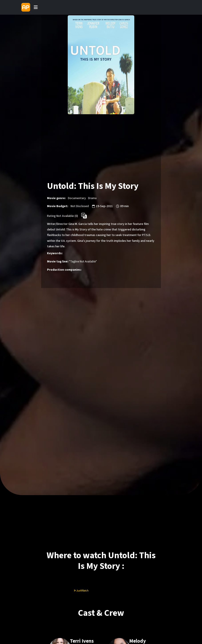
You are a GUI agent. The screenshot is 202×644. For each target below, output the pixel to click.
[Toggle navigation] (36, 7)
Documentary (77, 198)
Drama (92, 198)
